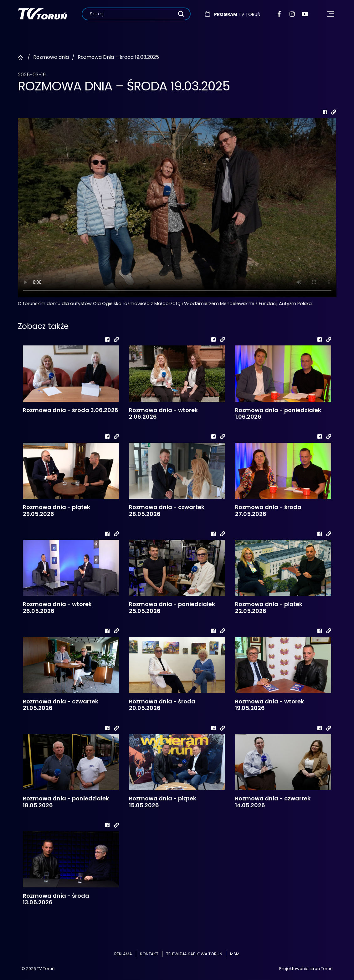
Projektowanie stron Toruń (306, 969)
